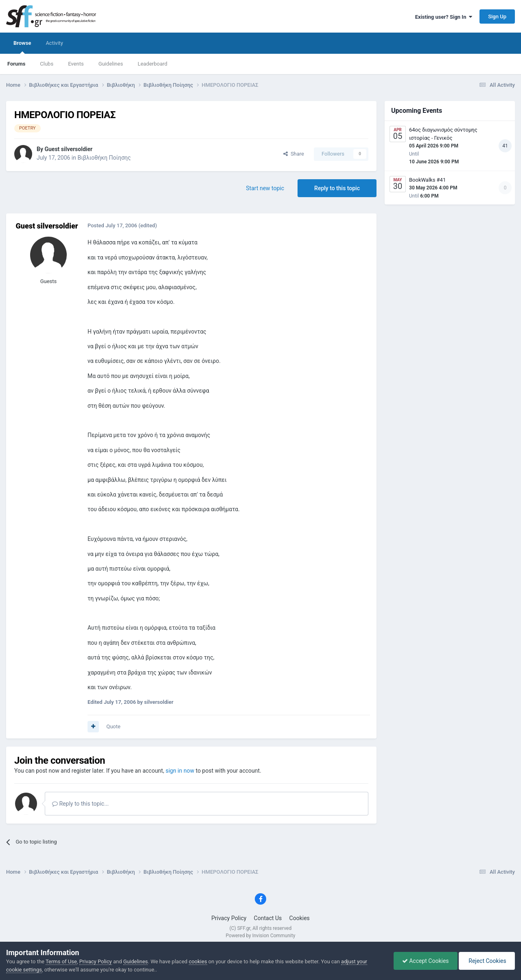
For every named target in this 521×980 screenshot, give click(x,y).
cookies (198, 961)
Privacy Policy (229, 918)
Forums (16, 64)
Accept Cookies (426, 961)
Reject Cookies (487, 961)
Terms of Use (61, 961)
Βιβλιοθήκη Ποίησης (104, 158)
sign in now (180, 771)
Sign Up (497, 16)
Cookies (300, 918)
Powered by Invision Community (261, 936)
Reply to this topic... (80, 804)
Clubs (47, 64)
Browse (22, 47)
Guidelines (111, 64)
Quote (113, 726)
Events (76, 64)
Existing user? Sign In (444, 17)
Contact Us (268, 918)
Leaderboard (152, 64)
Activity (54, 43)
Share (294, 154)
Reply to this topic (337, 188)
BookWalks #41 (427, 180)
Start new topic (265, 188)
